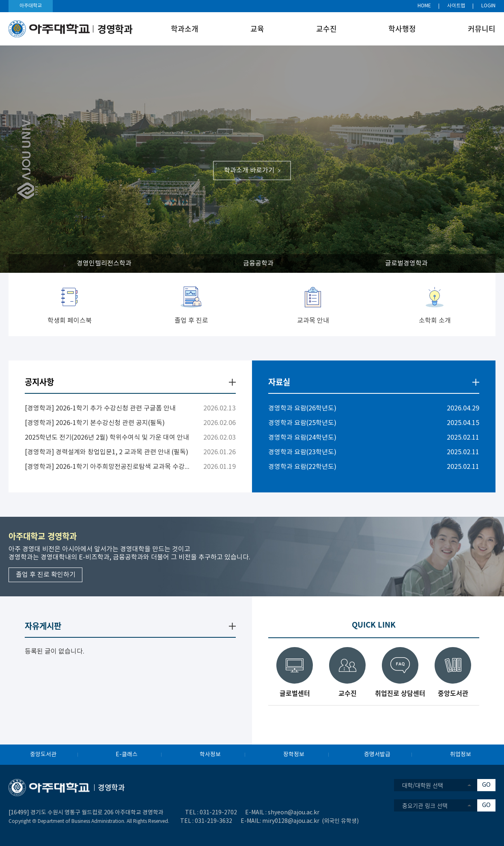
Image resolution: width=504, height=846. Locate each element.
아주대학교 (31, 6)
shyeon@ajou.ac (290, 813)
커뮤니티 (482, 29)
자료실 (279, 382)
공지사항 (39, 382)
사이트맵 (456, 6)
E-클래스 (127, 755)
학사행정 (402, 29)
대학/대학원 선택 (423, 785)
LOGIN (488, 6)
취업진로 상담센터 (400, 692)
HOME (424, 6)
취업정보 (461, 755)
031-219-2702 (218, 813)
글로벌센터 (295, 692)
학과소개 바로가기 (249, 170)
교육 (257, 29)
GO (486, 785)
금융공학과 (258, 263)
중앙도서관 (453, 692)
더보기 (232, 382)
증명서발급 (377, 755)
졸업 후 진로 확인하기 (46, 575)
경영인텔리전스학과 (104, 263)
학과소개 (185, 29)
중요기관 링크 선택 (425, 805)
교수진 (326, 29)
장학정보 (294, 755)
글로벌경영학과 (406, 263)
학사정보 (210, 755)
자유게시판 (43, 626)
